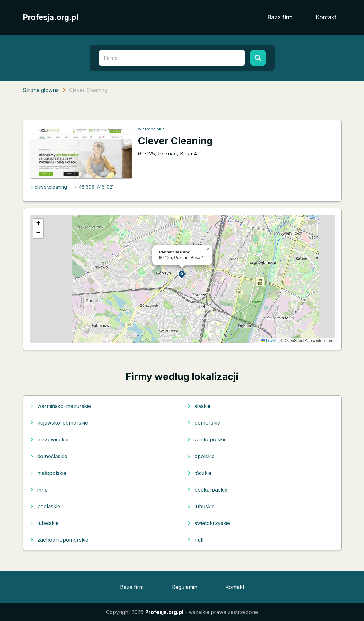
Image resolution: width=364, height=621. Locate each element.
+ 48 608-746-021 (94, 187)
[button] (182, 274)
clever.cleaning (48, 187)
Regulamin (185, 587)
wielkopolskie (151, 129)
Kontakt (326, 17)
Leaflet (269, 341)
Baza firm (280, 17)
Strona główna (41, 90)
